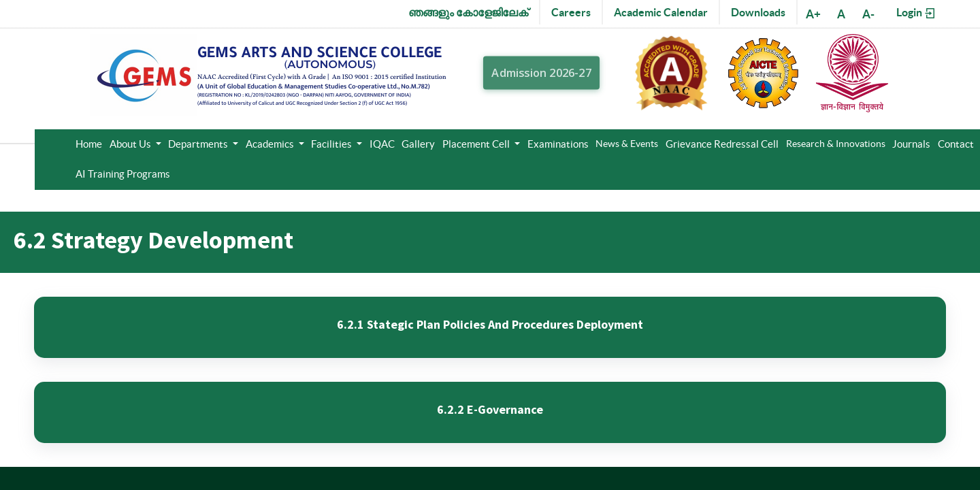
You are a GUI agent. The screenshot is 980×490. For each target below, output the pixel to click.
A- (868, 14)
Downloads (758, 12)
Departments (199, 144)
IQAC (382, 144)
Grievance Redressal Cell (722, 144)
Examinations (558, 144)
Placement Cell (477, 144)
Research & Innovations (836, 144)
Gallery (418, 144)
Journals (911, 144)
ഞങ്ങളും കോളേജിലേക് (468, 12)
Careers (571, 12)
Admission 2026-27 (541, 73)
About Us (131, 144)
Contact (956, 144)
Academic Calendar (661, 12)
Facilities (332, 144)
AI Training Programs (123, 174)
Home (89, 144)
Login (916, 13)
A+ (813, 14)
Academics (271, 144)
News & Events (627, 144)
